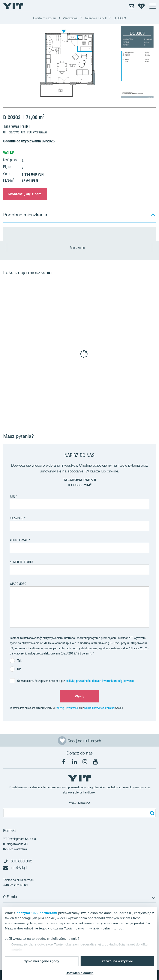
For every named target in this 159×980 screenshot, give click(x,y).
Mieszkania (79, 248)
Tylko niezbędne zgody (42, 961)
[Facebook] (64, 762)
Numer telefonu (21, 562)
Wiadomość (18, 584)
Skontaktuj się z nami (25, 194)
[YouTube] (95, 762)
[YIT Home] (13, 6)
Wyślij (80, 696)
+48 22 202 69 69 (15, 885)
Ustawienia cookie (79, 973)
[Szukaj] (151, 813)
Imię (12, 496)
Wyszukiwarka (80, 803)
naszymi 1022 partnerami (37, 913)
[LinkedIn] (74, 762)
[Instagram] (85, 762)
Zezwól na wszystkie (117, 961)
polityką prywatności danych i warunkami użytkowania (100, 681)
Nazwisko (16, 518)
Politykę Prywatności (67, 708)
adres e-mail (19, 540)
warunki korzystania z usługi (99, 708)
